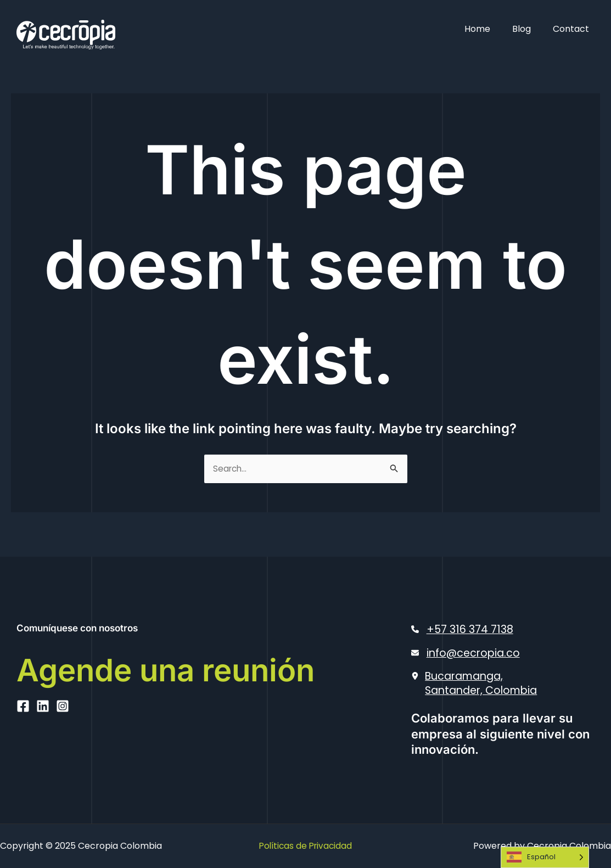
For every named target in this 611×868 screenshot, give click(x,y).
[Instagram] (63, 751)
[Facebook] (23, 751)
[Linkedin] (43, 751)
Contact (573, 29)
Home (488, 29)
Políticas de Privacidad (305, 846)
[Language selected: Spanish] (545, 857)
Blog (528, 29)
